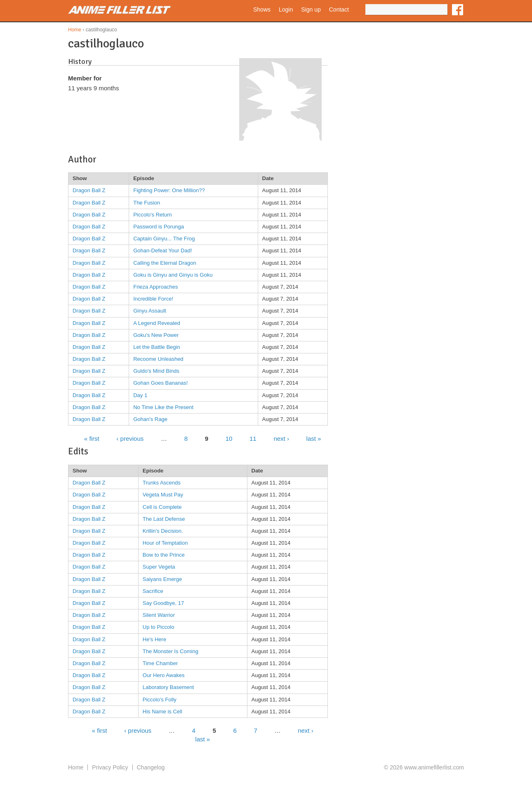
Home (75, 30)
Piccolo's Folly (160, 700)
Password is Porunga (159, 227)
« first (92, 438)
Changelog (151, 767)
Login (286, 9)
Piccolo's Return (153, 215)
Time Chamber (160, 663)
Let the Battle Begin (157, 347)
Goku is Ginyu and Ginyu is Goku (173, 275)
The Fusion (147, 203)
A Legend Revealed (157, 323)
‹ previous (130, 438)
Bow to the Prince (164, 555)
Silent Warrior (159, 615)
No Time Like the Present (163, 407)
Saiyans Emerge (162, 579)
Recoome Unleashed (158, 359)
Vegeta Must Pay (163, 495)
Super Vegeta (159, 567)
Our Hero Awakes (164, 675)
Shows (262, 9)
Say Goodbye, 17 (163, 603)
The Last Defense (164, 519)
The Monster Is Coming (171, 651)
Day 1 (140, 395)
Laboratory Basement (168, 687)
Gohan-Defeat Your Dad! (162, 250)
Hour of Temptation (165, 543)
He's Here (154, 639)
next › (281, 438)
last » (314, 438)
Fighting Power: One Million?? (169, 190)
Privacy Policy (110, 767)
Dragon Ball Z (89, 190)
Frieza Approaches (155, 287)
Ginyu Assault (150, 311)
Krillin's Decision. (163, 531)
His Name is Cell (162, 712)
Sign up (311, 9)
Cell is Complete (162, 507)
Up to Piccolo (159, 627)
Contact (339, 9)
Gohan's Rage (150, 419)
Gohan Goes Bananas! (160, 383)
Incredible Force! (153, 299)
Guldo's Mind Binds (156, 371)
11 (253, 438)
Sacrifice (153, 591)
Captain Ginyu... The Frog (164, 239)
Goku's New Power (156, 335)
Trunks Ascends (162, 483)
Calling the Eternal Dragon (165, 263)
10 (229, 438)
